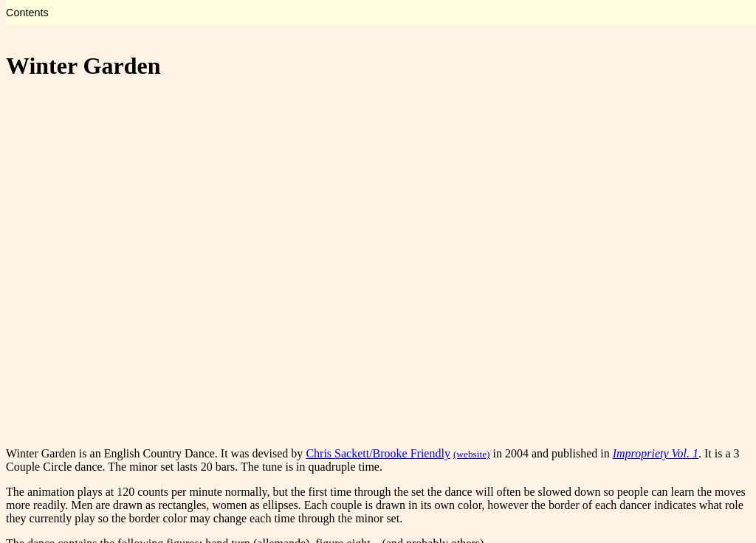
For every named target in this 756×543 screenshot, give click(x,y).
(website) (472, 454)
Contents (27, 13)
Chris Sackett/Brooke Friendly (378, 453)
